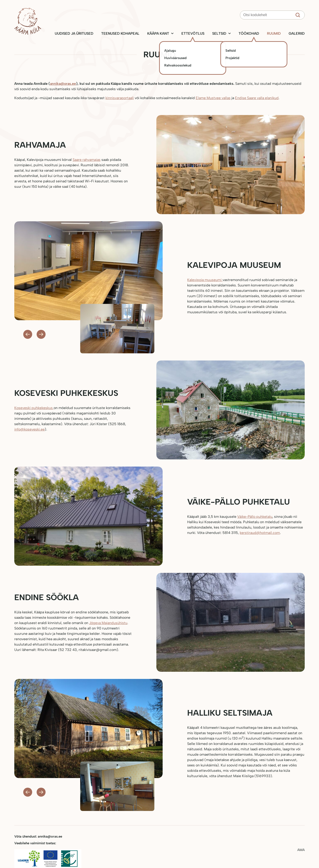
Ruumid (274, 33)
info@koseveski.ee (29, 429)
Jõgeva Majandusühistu (108, 623)
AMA (301, 850)
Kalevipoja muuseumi (205, 280)
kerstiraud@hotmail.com (260, 533)
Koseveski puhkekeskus (34, 408)
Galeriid (297, 33)
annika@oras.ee (63, 84)
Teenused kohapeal (120, 33)
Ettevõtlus (193, 33)
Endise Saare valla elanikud (257, 98)
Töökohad (249, 33)
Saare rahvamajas (87, 160)
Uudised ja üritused (74, 33)
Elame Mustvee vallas (213, 98)
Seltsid (219, 33)
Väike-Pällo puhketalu (255, 517)
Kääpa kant (158, 33)
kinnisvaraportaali (120, 98)
